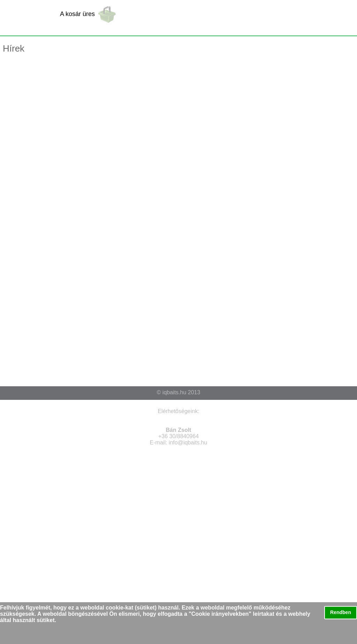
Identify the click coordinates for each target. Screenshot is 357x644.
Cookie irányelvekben (220, 614)
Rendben (341, 612)
